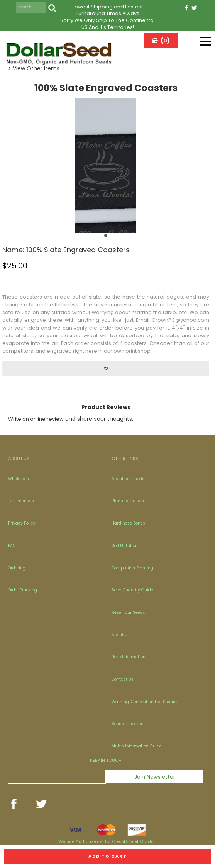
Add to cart (108, 856)
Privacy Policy (22, 523)
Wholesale (19, 479)
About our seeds (128, 479)
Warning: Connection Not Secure (144, 702)
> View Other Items (34, 68)
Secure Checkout (128, 724)
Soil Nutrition (125, 546)
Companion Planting (132, 568)
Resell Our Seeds (128, 612)
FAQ (12, 546)
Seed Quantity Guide (132, 590)
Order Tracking (23, 590)
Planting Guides (128, 501)
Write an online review (36, 419)
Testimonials (21, 501)
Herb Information (129, 657)
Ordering (17, 568)
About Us (121, 635)
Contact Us (123, 679)
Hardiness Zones (128, 523)
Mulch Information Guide (137, 746)
